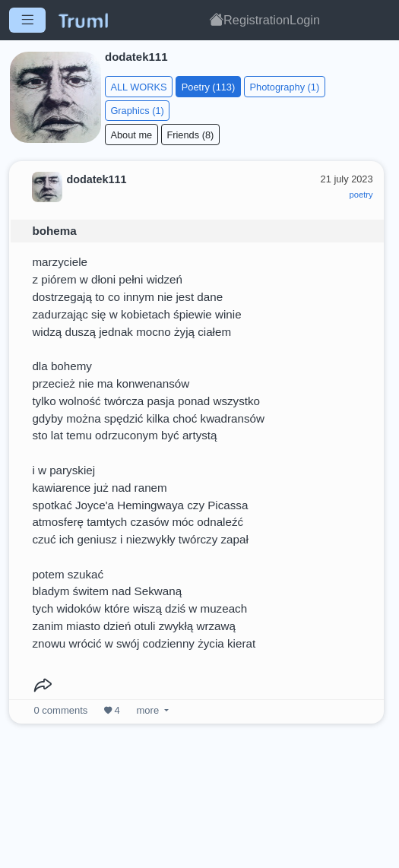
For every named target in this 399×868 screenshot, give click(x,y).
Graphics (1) (137, 111)
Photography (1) (284, 87)
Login (305, 20)
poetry (361, 195)
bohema (54, 231)
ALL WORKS (138, 87)
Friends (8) (190, 135)
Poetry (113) (208, 87)
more (148, 710)
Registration (256, 20)
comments (61, 710)
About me (131, 135)
